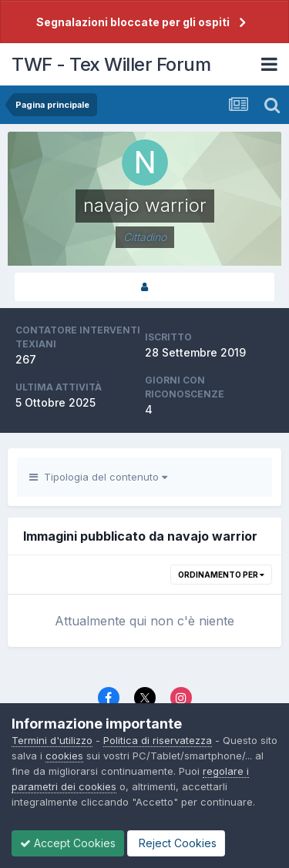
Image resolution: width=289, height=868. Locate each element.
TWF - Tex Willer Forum (111, 64)
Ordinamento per (221, 575)
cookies (64, 756)
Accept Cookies (68, 843)
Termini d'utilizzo (52, 740)
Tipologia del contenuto (98, 477)
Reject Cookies (176, 843)
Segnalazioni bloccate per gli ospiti (133, 22)
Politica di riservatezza (158, 740)
